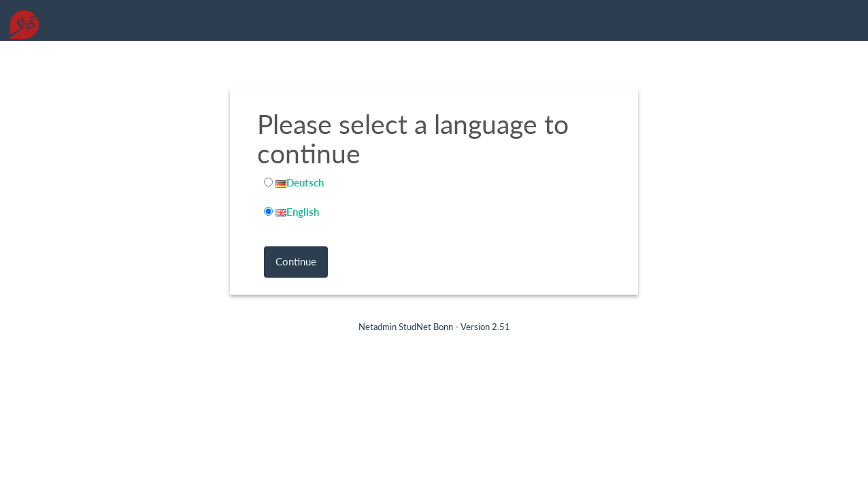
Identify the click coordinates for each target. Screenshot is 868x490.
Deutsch (300, 182)
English (297, 212)
